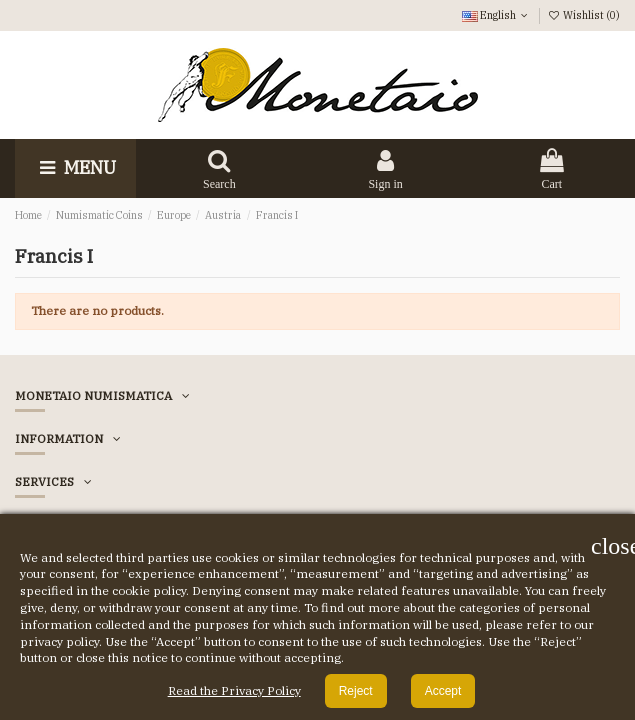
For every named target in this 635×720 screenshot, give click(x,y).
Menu (75, 167)
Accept (443, 691)
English (496, 15)
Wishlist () (584, 15)
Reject (356, 691)
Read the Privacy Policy (234, 690)
